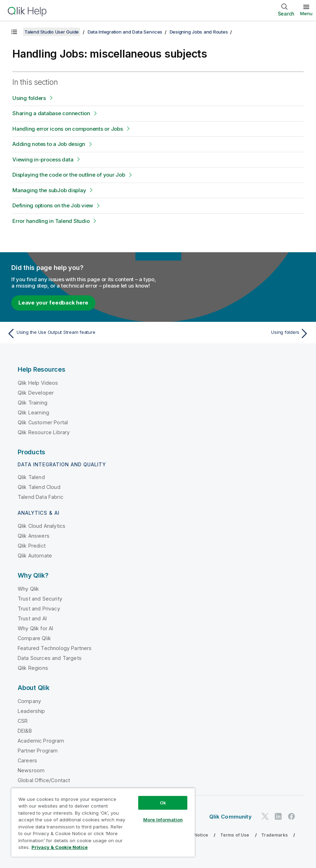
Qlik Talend (31, 477)
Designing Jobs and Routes (199, 32)
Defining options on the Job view (53, 205)
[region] (103, 822)
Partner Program (38, 751)
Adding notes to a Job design (49, 144)
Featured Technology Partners (55, 648)
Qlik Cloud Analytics (42, 526)
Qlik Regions (33, 668)
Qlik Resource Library (44, 432)
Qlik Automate (35, 556)
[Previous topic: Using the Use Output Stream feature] (80, 333)
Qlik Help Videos (38, 383)
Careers (27, 760)
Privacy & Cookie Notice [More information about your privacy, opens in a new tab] (60, 847)
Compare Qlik (34, 638)
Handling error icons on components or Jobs (68, 129)
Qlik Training (33, 403)
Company (29, 701)
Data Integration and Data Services (125, 32)
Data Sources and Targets (50, 658)
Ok (163, 803)
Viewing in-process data (43, 160)
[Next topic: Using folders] (236, 333)
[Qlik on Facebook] (292, 816)
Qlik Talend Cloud (39, 487)
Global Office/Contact (44, 780)
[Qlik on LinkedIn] (278, 816)
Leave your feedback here (53, 303)
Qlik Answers (34, 536)
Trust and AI (32, 618)
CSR (23, 721)
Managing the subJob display (49, 190)
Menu (306, 13)
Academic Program (41, 741)
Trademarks (274, 835)
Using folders (29, 98)
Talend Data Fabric (40, 497)
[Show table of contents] (14, 32)
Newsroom (31, 770)
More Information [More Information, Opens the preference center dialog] (163, 820)
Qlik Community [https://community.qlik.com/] (230, 817)
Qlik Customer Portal (43, 422)
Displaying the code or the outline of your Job (69, 175)
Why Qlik (28, 589)
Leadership (31, 711)
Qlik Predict (32, 546)
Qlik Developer (36, 393)
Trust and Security (40, 599)
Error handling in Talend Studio (51, 221)
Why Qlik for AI (35, 628)
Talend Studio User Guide (52, 32)
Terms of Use (235, 835)
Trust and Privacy (39, 609)
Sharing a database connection (51, 113)
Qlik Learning (33, 412)
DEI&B (25, 731)
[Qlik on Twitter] (265, 816)
